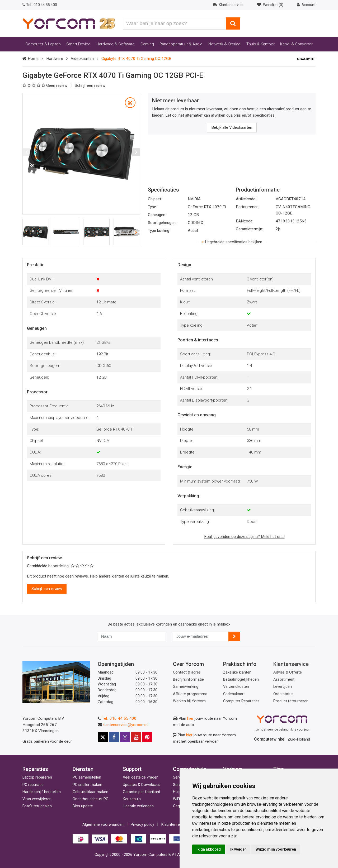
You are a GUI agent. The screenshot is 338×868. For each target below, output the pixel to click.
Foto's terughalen (37, 806)
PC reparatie (33, 785)
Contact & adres (187, 672)
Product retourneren (291, 701)
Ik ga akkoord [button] (209, 849)
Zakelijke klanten (237, 672)
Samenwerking (186, 687)
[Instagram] (125, 737)
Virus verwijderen (37, 799)
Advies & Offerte (288, 672)
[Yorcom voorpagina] (69, 23)
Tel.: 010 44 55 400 (119, 718)
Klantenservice (291, 664)
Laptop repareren (37, 777)
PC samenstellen (87, 777)
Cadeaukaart (234, 694)
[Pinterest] (147, 737)
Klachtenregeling (176, 825)
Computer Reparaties (241, 701)
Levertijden (283, 687)
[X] (103, 737)
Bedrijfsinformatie (188, 679)
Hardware (55, 59)
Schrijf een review (90, 85)
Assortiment (284, 679)
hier (190, 718)
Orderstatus (283, 694)
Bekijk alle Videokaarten (232, 127)
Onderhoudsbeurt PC (90, 799)
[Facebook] (114, 737)
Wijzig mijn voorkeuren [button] (276, 849)
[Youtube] (136, 737)
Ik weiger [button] (238, 849)
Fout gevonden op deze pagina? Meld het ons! (244, 537)
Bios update (83, 806)
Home (33, 59)
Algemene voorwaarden (103, 825)
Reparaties (35, 769)
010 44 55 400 (40, 5)
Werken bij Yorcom (189, 701)
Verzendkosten (236, 687)
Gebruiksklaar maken (90, 792)
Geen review (45, 85)
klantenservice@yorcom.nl (126, 725)
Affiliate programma (190, 694)
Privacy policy (142, 825)
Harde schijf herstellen (42, 792)
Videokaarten (82, 59)
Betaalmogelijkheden (241, 679)
